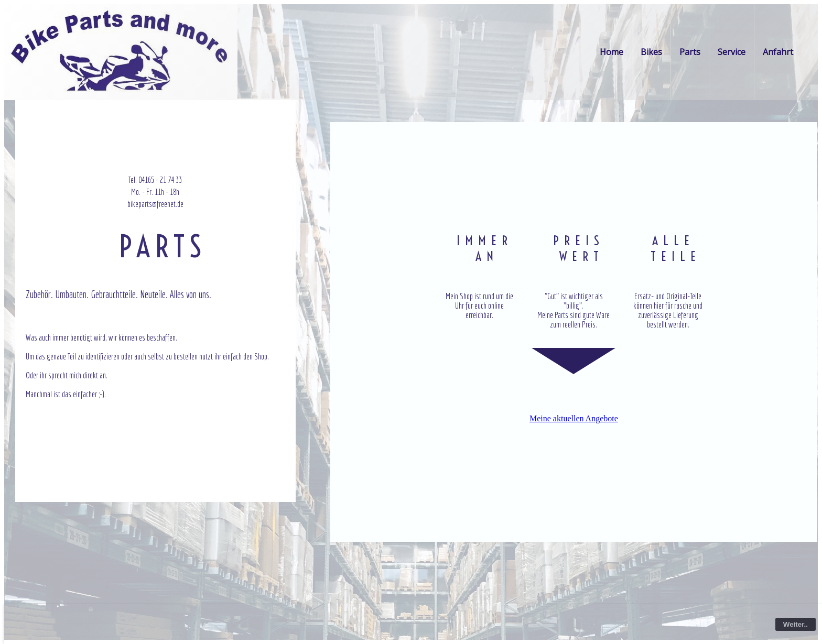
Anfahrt (778, 52)
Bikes (651, 52)
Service (732, 52)
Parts (690, 52)
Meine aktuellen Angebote (574, 418)
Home (612, 52)
